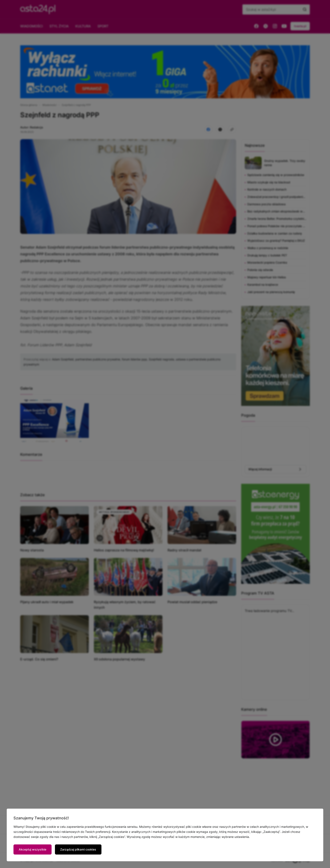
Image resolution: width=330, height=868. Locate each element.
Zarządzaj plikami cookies (78, 849)
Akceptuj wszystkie (33, 849)
